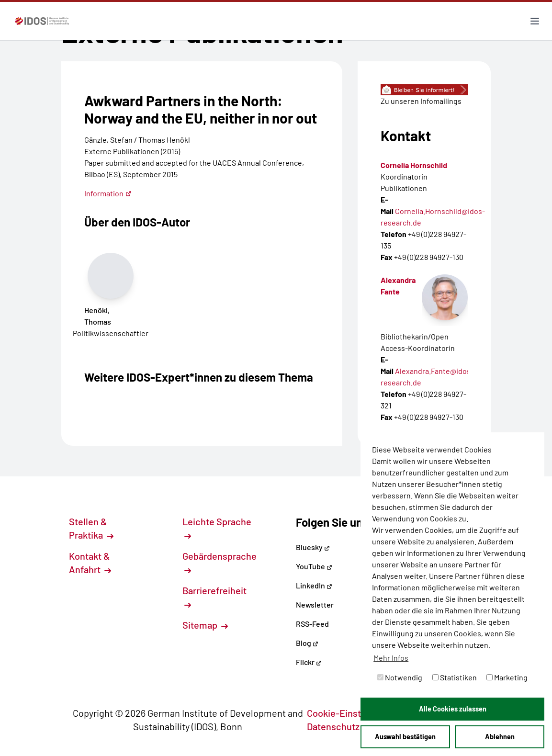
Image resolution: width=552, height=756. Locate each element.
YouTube (314, 566)
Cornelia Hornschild (414, 165)
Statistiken (455, 677)
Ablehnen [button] (500, 737)
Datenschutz (338, 726)
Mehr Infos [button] (391, 658)
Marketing (507, 677)
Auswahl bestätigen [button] (405, 737)
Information (108, 193)
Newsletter (315, 604)
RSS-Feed (312, 624)
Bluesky (313, 547)
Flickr (309, 662)
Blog (307, 643)
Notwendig (400, 677)
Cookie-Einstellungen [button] (357, 713)
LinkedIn (314, 585)
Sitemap (205, 625)
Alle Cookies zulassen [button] (453, 709)
